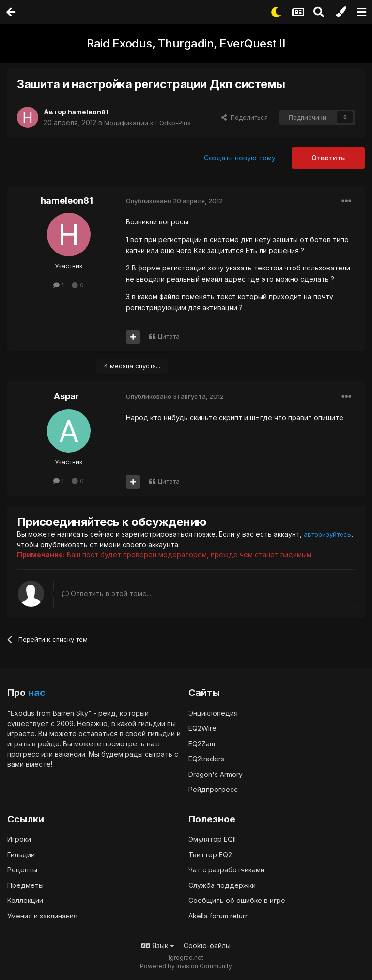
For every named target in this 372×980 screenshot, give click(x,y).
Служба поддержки (222, 885)
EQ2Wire (202, 728)
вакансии (70, 753)
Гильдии (21, 854)
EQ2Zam (202, 743)
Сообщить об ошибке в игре (237, 900)
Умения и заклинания (42, 915)
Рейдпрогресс (213, 789)
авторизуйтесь (43, 544)
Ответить (328, 158)
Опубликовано (174, 201)
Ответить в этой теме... (107, 593)
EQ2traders (206, 758)
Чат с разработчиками (226, 870)
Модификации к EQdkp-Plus (150, 122)
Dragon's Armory (216, 774)
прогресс (23, 753)
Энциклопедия (213, 713)
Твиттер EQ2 (210, 854)
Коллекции (25, 900)
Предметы (25, 885)
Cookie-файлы (207, 945)
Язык (158, 945)
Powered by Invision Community (186, 966)
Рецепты (22, 870)
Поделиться (245, 117)
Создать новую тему (240, 158)
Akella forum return (219, 915)
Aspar (67, 396)
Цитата (169, 336)
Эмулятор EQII (212, 839)
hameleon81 (89, 112)
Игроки (19, 839)
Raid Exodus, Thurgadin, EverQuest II (186, 43)
